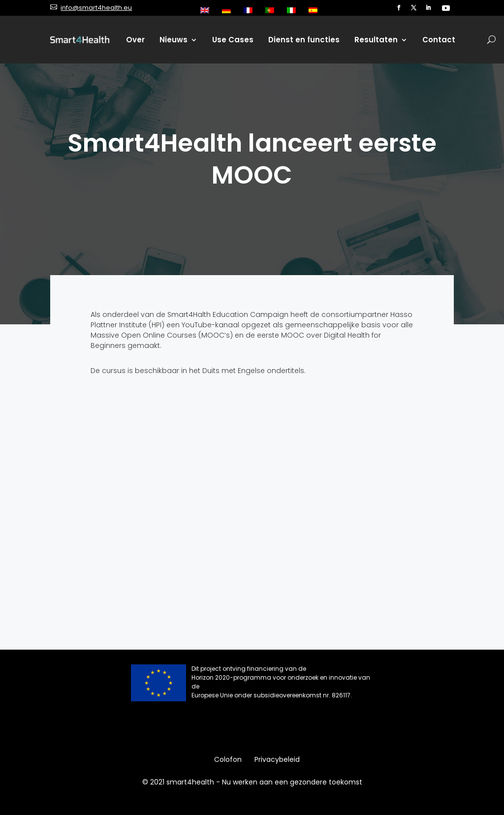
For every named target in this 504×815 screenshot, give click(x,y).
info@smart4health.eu (96, 8)
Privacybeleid (277, 760)
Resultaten (376, 40)
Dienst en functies (304, 40)
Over (135, 40)
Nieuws (173, 40)
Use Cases (233, 40)
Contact (439, 40)
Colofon (228, 760)
